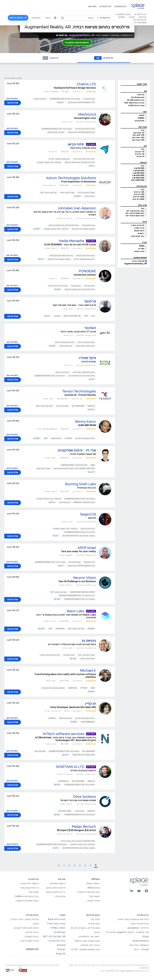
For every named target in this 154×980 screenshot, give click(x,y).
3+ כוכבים (140, 152)
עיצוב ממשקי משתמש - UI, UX (59, 159)
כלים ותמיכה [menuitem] (120, 6)
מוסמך (141, 115)
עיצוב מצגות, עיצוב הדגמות (85, 256)
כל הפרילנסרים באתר (55, 892)
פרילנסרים (104, 58)
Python (68, 438)
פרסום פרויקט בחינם (56, 888)
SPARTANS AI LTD (70, 767)
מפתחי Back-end (57, 919)
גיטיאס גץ (89, 641)
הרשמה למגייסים (58, 883)
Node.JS (91, 406)
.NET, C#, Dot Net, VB (72, 316)
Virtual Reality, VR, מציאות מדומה (81, 102)
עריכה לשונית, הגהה (29, 941)
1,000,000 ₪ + (137, 180)
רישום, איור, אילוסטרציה (89, 936)
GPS (46, 438)
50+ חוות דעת (138, 140)
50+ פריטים (139, 194)
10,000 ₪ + (139, 168)
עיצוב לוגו (95, 919)
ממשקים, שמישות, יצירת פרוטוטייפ (83, 229)
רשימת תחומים (93, 883)
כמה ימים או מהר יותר (135, 211)
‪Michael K (88, 671)
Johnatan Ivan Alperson (77, 208)
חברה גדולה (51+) (136, 105)
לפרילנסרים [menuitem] (105, 6)
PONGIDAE (87, 271)
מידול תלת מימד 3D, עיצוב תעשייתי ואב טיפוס (80, 162)
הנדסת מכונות (76, 286)
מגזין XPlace (94, 888)
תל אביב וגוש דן (138, 225)
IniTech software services (64, 734)
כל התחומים (127, 35)
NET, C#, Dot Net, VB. (54, 936)
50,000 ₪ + (139, 171)
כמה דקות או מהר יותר (135, 216)
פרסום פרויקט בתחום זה (77, 43)
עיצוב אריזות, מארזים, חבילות (58, 286)
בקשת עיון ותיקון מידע (14, 965)
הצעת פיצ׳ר (94, 896)
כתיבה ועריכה (32, 915)
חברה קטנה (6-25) (136, 100)
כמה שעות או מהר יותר (135, 213)
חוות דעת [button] (143, 127)
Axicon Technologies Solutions (71, 178)
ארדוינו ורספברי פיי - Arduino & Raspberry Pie (77, 595)
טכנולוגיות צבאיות (75, 562)
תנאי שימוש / (54, 965)
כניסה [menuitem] (48, 18)
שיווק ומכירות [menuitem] (140, 22)
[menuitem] (55, 18)
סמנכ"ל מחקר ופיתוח (67, 193)
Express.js (63, 781)
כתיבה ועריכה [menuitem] (140, 20)
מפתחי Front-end (56, 924)
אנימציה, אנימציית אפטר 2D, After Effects (79, 536)
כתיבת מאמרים (32, 936)
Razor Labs (75, 611)
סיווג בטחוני (139, 251)
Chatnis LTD (86, 84)
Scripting (60, 629)
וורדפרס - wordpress (138, 928)
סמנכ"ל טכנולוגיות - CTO (86, 193)
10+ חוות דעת (138, 135)
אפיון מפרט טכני (65, 502)
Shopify (52, 718)
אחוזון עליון (139, 121)
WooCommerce (88, 722)
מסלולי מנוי (34, 892)
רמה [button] (145, 112)
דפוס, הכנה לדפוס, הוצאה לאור (84, 159)
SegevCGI (88, 514)
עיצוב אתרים (94, 924)
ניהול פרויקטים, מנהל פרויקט (85, 129)
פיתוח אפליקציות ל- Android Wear (74, 465)
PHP (86, 316)
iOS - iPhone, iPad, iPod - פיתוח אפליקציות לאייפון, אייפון (74, 468)
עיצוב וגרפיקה (93, 915)
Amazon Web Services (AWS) (82, 592)
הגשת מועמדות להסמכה (27, 901)
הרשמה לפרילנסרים (30, 883)
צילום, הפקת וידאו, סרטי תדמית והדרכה (81, 376)
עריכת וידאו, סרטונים (62, 372)
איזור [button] (145, 222)
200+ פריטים (138, 199)
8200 (142, 246)
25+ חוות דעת (138, 137)
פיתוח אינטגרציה (89, 99)
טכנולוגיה (115, 35)
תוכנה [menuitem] (132, 17)
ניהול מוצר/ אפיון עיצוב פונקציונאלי (61, 256)
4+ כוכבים (140, 154)
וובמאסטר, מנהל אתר (139, 945)
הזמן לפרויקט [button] (12, 98)
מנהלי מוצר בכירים (62, 406)
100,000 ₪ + (138, 173)
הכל (143, 130)
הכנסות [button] (143, 163)
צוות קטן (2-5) (138, 97)
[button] (134, 84)
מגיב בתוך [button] (142, 205)
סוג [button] (145, 91)
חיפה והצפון (139, 231)
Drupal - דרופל (141, 949)
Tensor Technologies (79, 391)
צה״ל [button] (144, 242)
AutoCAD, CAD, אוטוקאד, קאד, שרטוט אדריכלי (78, 841)
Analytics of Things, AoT (84, 755)
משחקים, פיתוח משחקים (56, 132)
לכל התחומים (32, 949)
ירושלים (141, 233)
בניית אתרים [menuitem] (140, 14)
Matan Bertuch (84, 827)
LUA (93, 316)
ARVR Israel (87, 548)
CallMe (141, 118)
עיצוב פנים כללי (89, 286)
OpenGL (91, 629)
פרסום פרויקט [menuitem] (18, 18)
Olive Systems (85, 797)
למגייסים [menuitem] (92, 6)
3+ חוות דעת (139, 133)
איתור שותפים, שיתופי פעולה (85, 346)
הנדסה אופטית (90, 196)
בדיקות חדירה (79, 811)
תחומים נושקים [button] (140, 258)
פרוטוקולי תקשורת (40, 99)
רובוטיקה (57, 316)
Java (93, 465)
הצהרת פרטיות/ (29, 965)
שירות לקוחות (93, 901)
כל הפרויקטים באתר (29, 888)
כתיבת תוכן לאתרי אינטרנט (26, 928)
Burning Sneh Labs (81, 484)
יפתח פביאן (76, 144)
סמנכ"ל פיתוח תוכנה (43, 468)
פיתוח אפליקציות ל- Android (84, 502)
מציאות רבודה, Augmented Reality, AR (65, 99)
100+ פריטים (139, 197)
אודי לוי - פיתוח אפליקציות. (76, 450)
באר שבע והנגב (137, 236)
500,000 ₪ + (138, 178)
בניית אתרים (143, 915)
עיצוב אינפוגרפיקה (88, 225)
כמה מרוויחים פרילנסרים (89, 892)
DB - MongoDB (78, 406)
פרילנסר (141, 95)
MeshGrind (87, 114)
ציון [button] (145, 146)
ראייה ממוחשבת (89, 562)
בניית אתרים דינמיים (66, 346)
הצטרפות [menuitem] (36, 18)
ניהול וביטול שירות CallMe (27, 896)
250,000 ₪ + (138, 175)
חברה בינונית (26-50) (134, 103)
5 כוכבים (140, 156)
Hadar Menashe (71, 241)
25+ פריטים (139, 192)
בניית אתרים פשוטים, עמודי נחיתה (84, 372)
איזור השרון (139, 228)
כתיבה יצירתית (32, 932)
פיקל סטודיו (87, 358)
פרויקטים (50, 58)
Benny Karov (86, 421)
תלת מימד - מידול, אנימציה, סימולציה (49, 162)
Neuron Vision (85, 578)
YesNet (90, 328)
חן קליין (91, 703)
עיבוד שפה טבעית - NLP (48, 193)
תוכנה (62, 915)
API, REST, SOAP (65, 811)
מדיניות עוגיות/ (42, 965)
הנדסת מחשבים (56, 438)
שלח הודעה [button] (13, 103)
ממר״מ (141, 249)
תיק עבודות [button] (142, 186)
